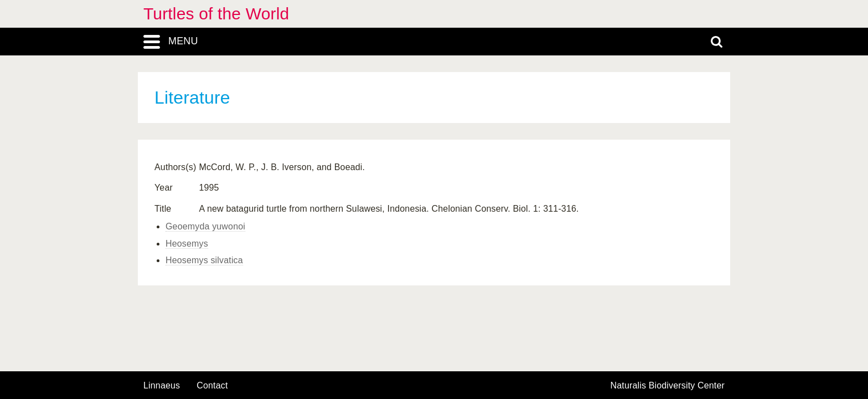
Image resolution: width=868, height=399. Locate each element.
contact (212, 385)
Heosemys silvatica (204, 260)
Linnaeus (162, 386)
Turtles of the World (216, 14)
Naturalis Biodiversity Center (668, 386)
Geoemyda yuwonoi (205, 226)
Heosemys (187, 244)
